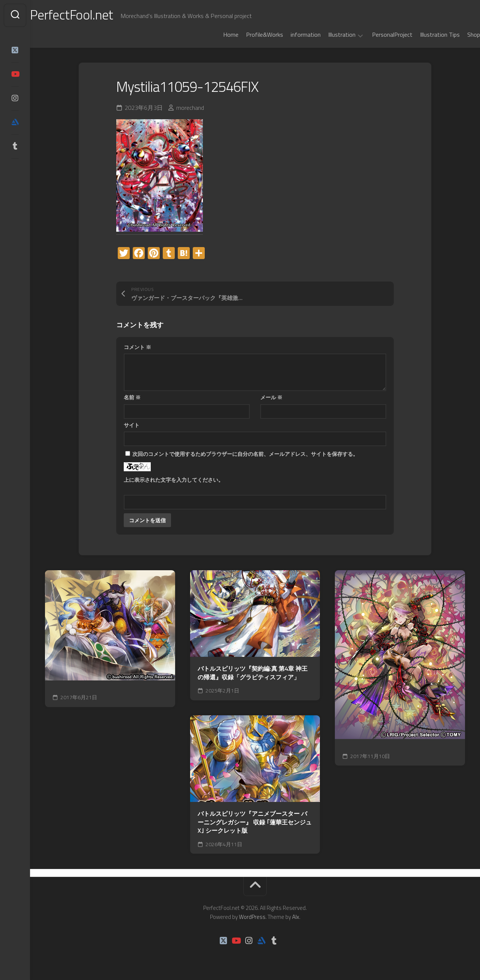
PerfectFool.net (87, 15)
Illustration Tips (425, 34)
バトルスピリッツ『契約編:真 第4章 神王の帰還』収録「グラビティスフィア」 (253, 673)
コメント (137, 347)
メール (271, 397)
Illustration (327, 35)
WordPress (252, 917)
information (291, 34)
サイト (132, 425)
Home (216, 34)
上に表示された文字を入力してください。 (174, 480)
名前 (132, 397)
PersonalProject (377, 34)
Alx (296, 917)
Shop (459, 34)
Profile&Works (250, 34)
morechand (190, 108)
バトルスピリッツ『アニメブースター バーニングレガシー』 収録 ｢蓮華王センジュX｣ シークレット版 (255, 822)
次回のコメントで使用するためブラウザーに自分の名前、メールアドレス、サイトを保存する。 (245, 454)
